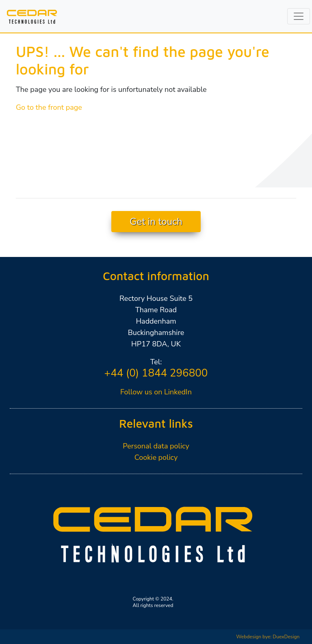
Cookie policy (156, 457)
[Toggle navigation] (299, 16)
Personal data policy (156, 446)
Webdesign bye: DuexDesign (268, 637)
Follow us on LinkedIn (156, 392)
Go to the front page (49, 107)
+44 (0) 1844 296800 (156, 373)
